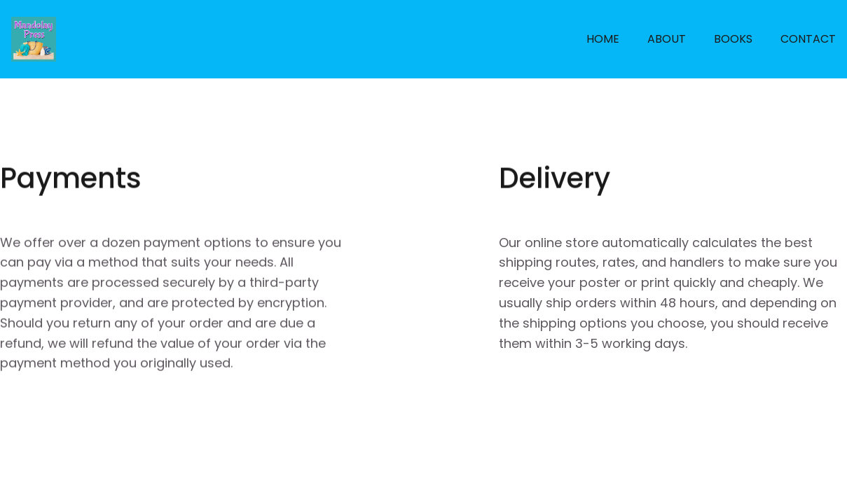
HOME (603, 39)
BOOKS (733, 39)
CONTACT (808, 39)
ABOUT (667, 39)
